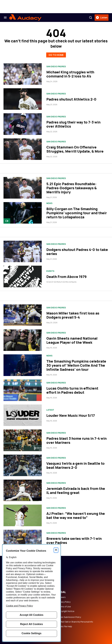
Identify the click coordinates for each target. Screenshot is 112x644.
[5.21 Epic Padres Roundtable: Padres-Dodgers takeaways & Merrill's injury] (23, 188)
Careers (62, 597)
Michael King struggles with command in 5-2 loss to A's (70, 74)
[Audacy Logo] (25, 18)
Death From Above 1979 (66, 277)
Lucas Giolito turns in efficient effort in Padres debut (72, 390)
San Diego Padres (56, 66)
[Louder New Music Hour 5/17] (23, 415)
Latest (50, 410)
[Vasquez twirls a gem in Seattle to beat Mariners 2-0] (23, 465)
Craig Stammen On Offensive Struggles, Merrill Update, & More (75, 149)
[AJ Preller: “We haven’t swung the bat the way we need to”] (23, 515)
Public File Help (65, 626)
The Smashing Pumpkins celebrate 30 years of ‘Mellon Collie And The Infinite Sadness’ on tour (76, 365)
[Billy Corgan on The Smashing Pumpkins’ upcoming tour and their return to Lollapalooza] (23, 213)
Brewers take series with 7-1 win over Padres (74, 540)
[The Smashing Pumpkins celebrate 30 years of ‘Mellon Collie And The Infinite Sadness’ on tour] (23, 365)
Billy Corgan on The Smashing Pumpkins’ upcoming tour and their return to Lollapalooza (77, 213)
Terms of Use (64, 607)
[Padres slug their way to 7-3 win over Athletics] (23, 124)
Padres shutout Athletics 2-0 (71, 99)
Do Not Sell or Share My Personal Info (75, 622)
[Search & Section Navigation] (5, 18)
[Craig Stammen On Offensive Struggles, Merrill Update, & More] (23, 149)
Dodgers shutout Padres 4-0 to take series (77, 252)
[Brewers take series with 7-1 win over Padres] (23, 540)
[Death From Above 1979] (23, 276)
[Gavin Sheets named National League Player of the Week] (23, 340)
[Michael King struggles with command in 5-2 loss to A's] (23, 74)
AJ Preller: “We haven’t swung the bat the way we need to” (76, 515)
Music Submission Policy (69, 617)
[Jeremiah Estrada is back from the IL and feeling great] (23, 490)
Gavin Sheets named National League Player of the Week (72, 340)
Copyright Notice (66, 611)
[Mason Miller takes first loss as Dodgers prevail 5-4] (23, 315)
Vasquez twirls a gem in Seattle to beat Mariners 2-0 (75, 465)
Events (50, 271)
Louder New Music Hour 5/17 (71, 415)
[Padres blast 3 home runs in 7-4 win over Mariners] (23, 440)
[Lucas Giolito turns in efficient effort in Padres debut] (23, 390)
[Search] (91, 18)
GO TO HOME (56, 55)
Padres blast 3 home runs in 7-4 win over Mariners (76, 440)
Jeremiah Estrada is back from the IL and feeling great (76, 490)
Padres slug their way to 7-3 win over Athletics (73, 124)
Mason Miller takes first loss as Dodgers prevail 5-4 (73, 315)
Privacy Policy (64, 602)
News (49, 203)
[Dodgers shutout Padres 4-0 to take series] (23, 251)
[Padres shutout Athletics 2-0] (23, 99)
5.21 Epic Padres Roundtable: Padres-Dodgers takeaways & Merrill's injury (72, 188)
